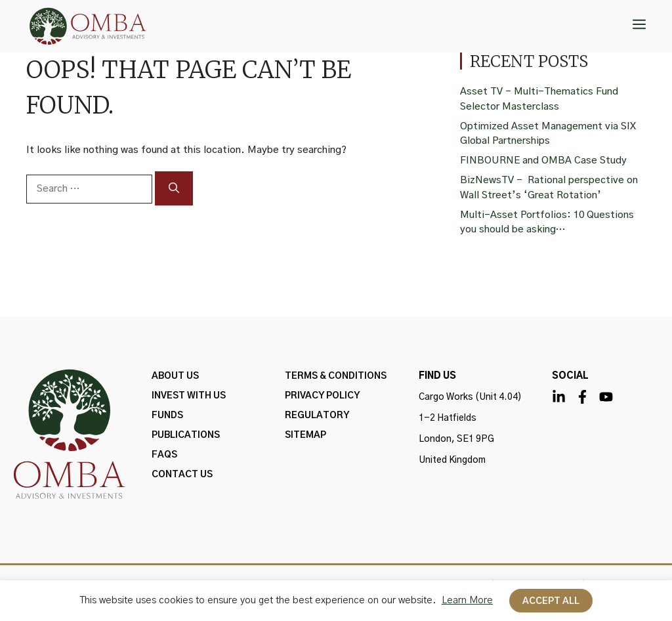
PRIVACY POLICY (322, 396)
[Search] (174, 188)
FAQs (164, 455)
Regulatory (317, 416)
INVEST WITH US (189, 396)
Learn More (467, 600)
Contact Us (182, 475)
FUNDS (167, 416)
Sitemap (305, 435)
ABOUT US (175, 376)
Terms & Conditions (336, 376)
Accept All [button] (551, 601)
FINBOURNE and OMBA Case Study (543, 161)
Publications (186, 435)
